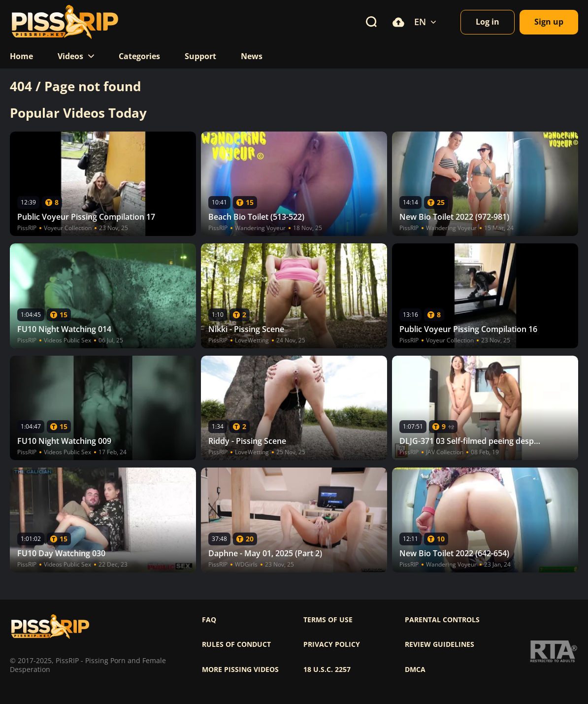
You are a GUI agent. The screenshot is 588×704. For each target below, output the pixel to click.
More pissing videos (240, 670)
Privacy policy (332, 644)
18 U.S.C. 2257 (327, 670)
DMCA (415, 670)
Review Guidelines (440, 644)
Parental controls (442, 620)
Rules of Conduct (236, 644)
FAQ (209, 620)
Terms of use (328, 620)
